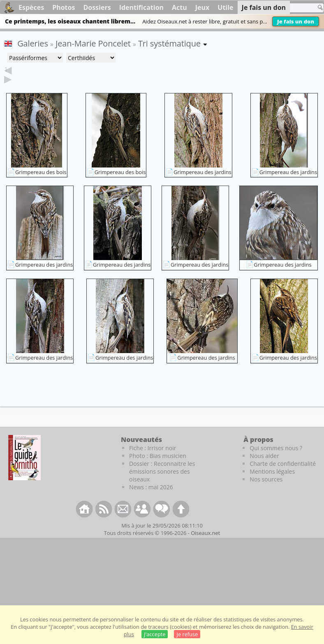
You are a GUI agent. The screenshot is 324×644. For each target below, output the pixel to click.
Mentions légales (272, 484)
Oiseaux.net (205, 546)
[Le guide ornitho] (24, 470)
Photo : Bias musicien (158, 468)
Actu (179, 7)
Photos (64, 7)
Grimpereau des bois (41, 185)
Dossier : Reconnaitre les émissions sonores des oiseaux (162, 484)
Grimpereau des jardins (202, 185)
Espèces (31, 7)
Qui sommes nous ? (276, 461)
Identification (141, 7)
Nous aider (264, 468)
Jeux (202, 7)
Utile (225, 7)
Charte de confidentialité (283, 476)
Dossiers (97, 7)
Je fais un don (296, 21)
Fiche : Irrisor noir (153, 461)
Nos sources (266, 492)
